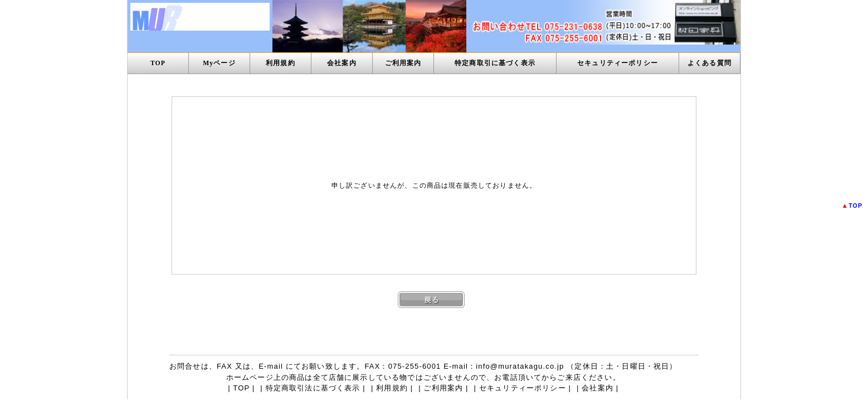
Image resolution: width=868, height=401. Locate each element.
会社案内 (342, 63)
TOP (158, 63)
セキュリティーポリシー (618, 63)
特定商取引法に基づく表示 (313, 388)
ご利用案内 (403, 63)
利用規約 (281, 63)
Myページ (219, 63)
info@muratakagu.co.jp (520, 366)
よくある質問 (709, 63)
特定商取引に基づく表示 (495, 63)
